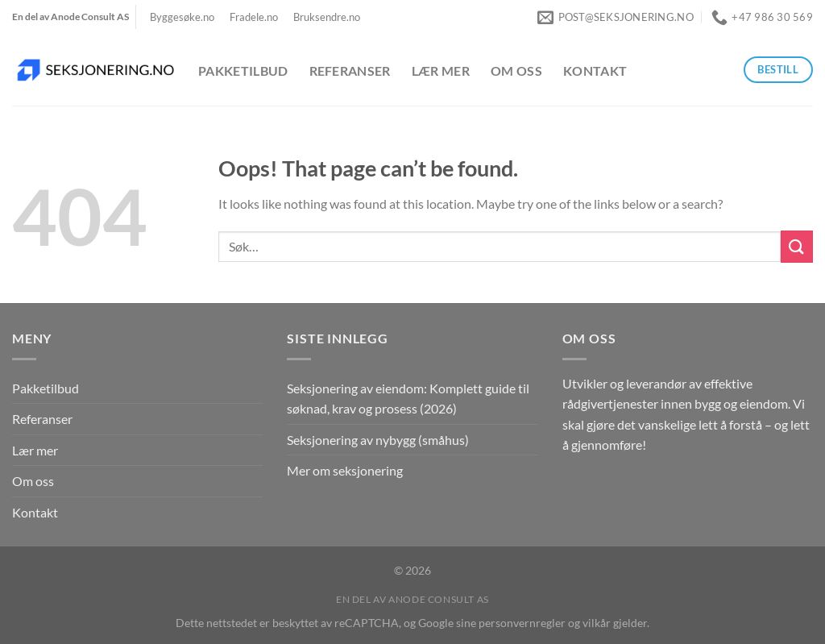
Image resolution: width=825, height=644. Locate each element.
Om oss (516, 71)
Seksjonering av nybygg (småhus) (378, 440)
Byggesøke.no (182, 17)
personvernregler (522, 623)
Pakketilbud (243, 71)
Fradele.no (254, 17)
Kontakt (595, 71)
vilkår (597, 623)
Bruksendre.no (327, 17)
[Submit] (797, 246)
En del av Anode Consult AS (412, 599)
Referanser (350, 71)
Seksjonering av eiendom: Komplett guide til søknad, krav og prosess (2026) (408, 399)
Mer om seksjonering (345, 470)
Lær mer (441, 71)
